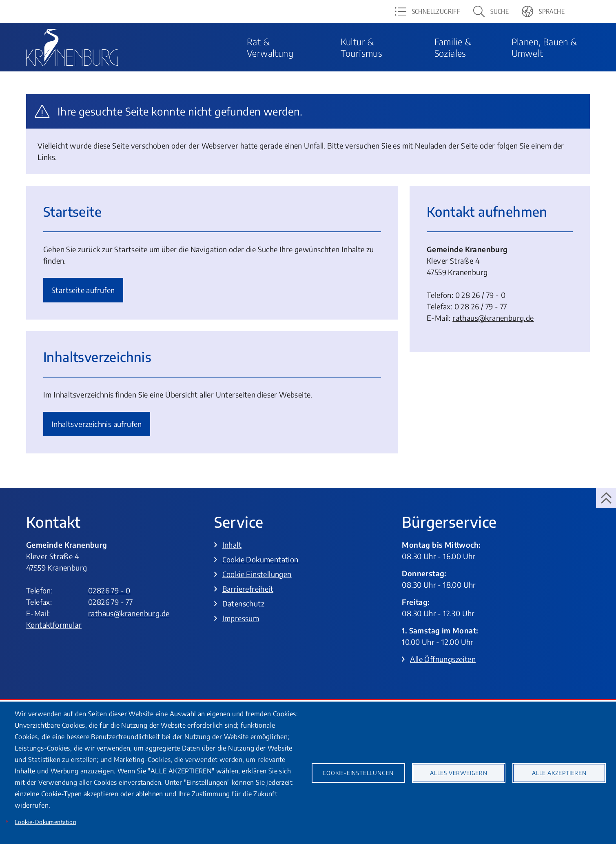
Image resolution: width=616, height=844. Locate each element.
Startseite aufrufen (83, 290)
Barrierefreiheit (248, 589)
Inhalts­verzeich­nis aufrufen (97, 424)
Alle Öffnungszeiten (443, 659)
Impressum (241, 618)
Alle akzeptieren (559, 773)
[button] (491, 11)
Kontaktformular (54, 625)
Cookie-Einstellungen (358, 773)
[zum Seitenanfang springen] (606, 498)
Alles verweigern (459, 773)
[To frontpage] (72, 47)
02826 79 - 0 (109, 590)
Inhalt (232, 545)
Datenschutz (243, 603)
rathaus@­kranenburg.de (493, 318)
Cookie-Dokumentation (45, 822)
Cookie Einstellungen (257, 574)
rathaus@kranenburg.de (129, 613)
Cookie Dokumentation (260, 559)
